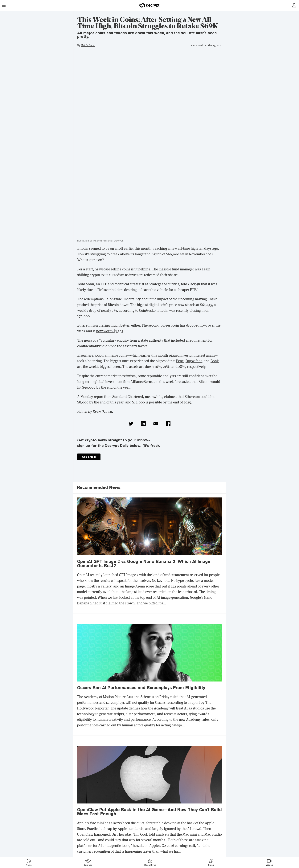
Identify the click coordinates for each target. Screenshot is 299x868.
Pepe (180, 361)
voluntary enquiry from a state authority (132, 340)
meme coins (118, 355)
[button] (131, 424)
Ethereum (85, 325)
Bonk (215, 361)
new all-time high (184, 248)
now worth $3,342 (110, 331)
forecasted (183, 382)
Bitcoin (83, 248)
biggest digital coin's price (157, 305)
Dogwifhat (194, 361)
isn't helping (141, 269)
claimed (170, 397)
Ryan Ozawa (102, 412)
